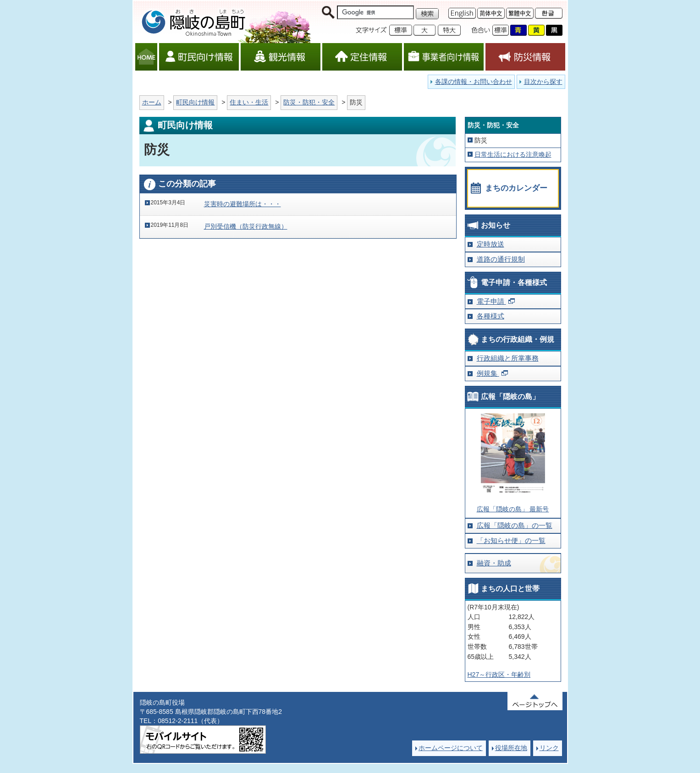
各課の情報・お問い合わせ (474, 82)
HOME (146, 57)
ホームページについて (451, 748)
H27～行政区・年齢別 (499, 674)
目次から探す (543, 82)
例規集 (488, 373)
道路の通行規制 (501, 259)
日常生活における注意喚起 (513, 154)
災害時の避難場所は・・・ (243, 204)
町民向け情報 (199, 57)
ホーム (152, 102)
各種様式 (491, 316)
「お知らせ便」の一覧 (511, 540)
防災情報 (525, 57)
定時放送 (491, 244)
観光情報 (281, 57)
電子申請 (491, 301)
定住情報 (362, 57)
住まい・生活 (249, 102)
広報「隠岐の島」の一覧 (515, 525)
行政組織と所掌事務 (508, 358)
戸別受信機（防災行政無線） (246, 226)
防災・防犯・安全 (309, 102)
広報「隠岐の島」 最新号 (513, 509)
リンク (549, 748)
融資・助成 (494, 563)
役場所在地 (511, 748)
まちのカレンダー (516, 188)
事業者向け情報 (444, 57)
